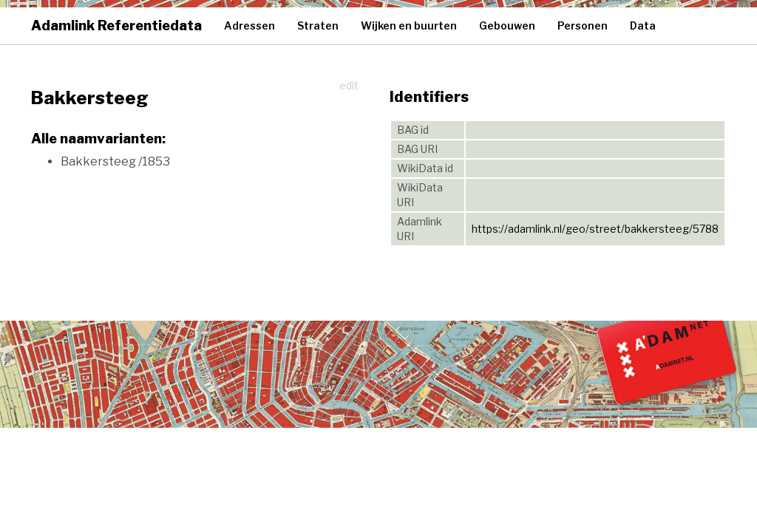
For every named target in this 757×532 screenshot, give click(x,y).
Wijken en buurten (409, 25)
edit (349, 85)
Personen (583, 25)
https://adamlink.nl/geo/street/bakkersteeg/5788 (595, 229)
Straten (318, 25)
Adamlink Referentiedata (116, 25)
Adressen (249, 25)
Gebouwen (507, 25)
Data (643, 25)
